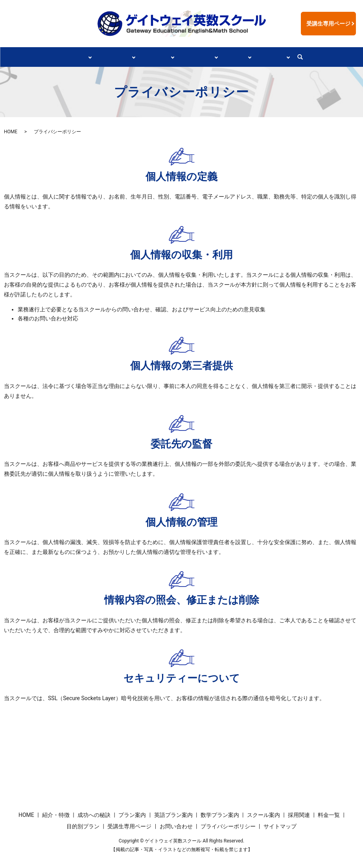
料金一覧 (329, 814)
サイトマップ (280, 826)
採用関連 (243, 57)
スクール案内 (200, 57)
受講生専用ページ (328, 24)
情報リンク (283, 57)
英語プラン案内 (173, 814)
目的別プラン (83, 826)
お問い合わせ (176, 826)
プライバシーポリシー (228, 826)
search (313, 57)
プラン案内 (155, 57)
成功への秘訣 (109, 57)
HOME (11, 131)
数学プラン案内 (220, 814)
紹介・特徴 (63, 57)
